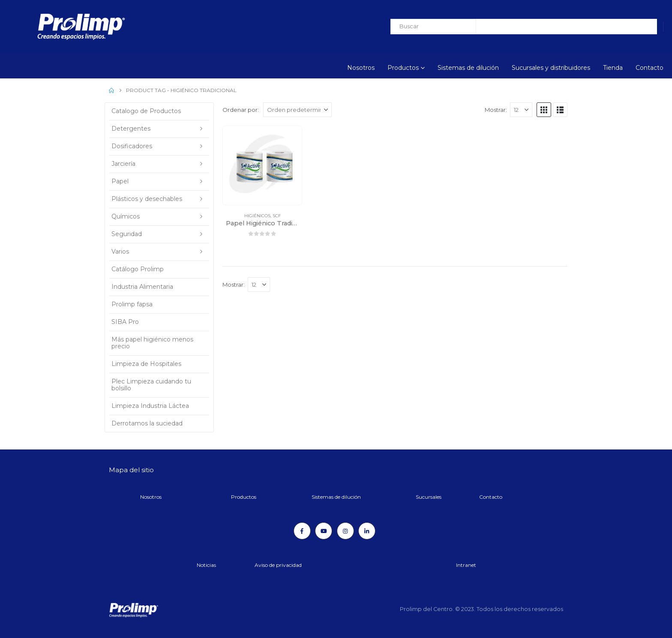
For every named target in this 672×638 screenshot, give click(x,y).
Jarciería (123, 164)
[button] (544, 110)
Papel (120, 181)
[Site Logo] (58, 27)
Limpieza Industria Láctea (150, 406)
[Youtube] (324, 531)
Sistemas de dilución (468, 68)
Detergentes (131, 129)
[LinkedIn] (367, 531)
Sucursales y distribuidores (551, 68)
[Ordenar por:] (297, 110)
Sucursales (429, 497)
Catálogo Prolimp (138, 269)
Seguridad (127, 234)
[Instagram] (345, 531)
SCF (277, 216)
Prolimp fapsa (132, 304)
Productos (403, 68)
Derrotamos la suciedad (147, 423)
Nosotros (361, 68)
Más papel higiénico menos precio (152, 343)
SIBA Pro (125, 322)
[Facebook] (302, 531)
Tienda (613, 68)
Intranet (466, 565)
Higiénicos (257, 216)
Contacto (649, 68)
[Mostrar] (521, 110)
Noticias (206, 565)
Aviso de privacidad (278, 565)
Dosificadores (132, 146)
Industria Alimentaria (142, 287)
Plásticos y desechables (147, 199)
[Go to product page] (262, 165)
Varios (120, 252)
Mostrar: (496, 110)
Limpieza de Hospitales (146, 364)
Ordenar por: (241, 110)
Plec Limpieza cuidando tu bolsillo (151, 385)
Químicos (126, 216)
